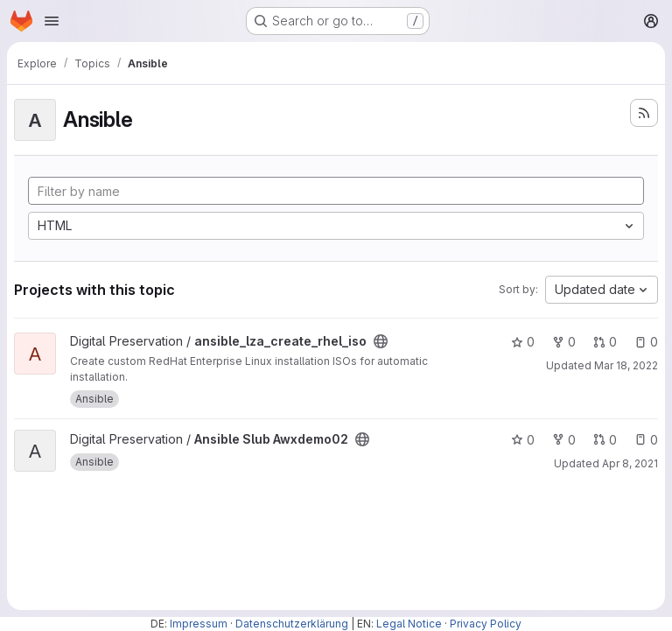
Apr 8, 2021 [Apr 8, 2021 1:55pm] (630, 463)
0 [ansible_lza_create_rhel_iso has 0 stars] (523, 342)
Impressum (199, 624)
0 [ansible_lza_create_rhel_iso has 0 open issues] (646, 342)
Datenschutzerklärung (292, 624)
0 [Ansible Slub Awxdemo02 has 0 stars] (523, 440)
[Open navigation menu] (52, 21)
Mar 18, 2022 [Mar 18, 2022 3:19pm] (626, 365)
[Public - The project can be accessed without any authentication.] (381, 341)
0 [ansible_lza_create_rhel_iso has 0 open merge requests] (605, 342)
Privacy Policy (486, 624)
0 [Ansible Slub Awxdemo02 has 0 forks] (564, 440)
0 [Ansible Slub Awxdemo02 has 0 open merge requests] (605, 440)
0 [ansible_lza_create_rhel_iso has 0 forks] (564, 342)
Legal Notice (409, 624)
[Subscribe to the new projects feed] (644, 113)
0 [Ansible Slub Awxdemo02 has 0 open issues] (646, 440)
